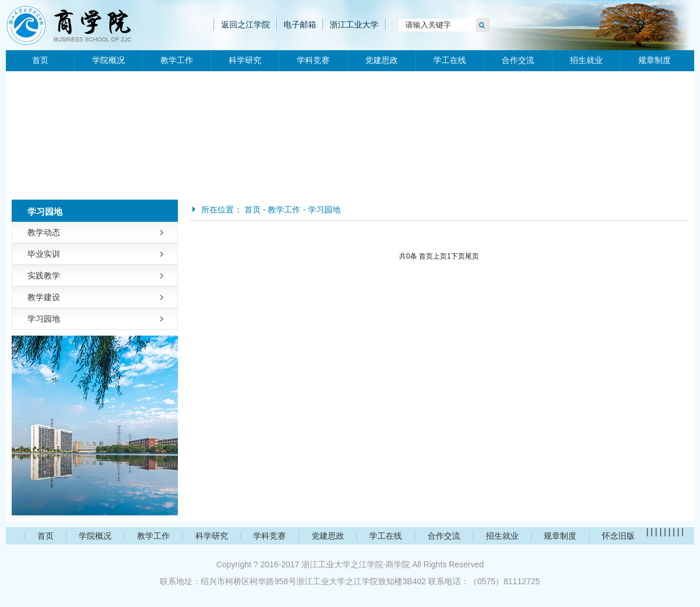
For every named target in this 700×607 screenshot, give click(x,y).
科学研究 (245, 60)
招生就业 (586, 60)
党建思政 (381, 60)
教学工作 (177, 60)
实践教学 (44, 275)
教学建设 (44, 297)
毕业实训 (44, 254)
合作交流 (518, 60)
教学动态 (44, 232)
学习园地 (44, 319)
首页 (40, 60)
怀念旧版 (618, 536)
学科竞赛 (313, 60)
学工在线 (450, 60)
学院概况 (108, 60)
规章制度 (654, 60)
